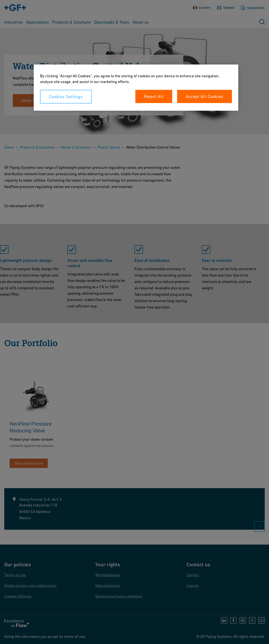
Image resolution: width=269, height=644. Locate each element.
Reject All (154, 96)
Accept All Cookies (205, 96)
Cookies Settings (66, 97)
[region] (136, 88)
